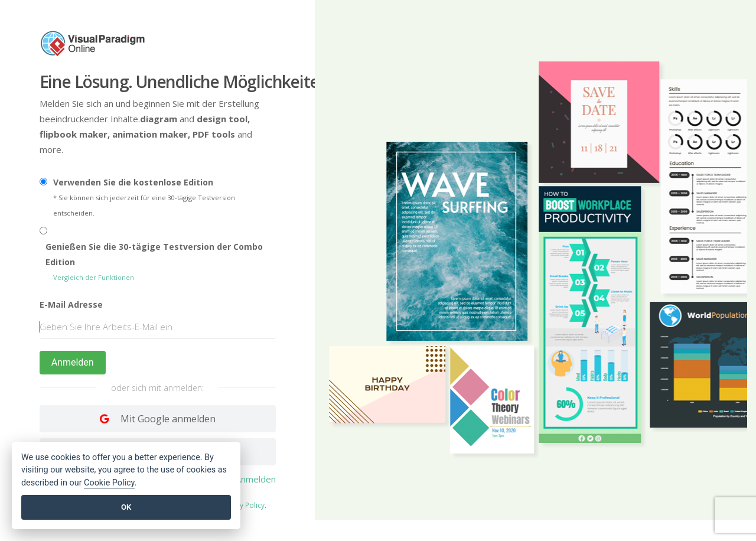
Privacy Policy (242, 505)
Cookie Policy (109, 483)
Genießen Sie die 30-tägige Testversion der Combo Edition (154, 254)
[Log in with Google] (158, 419)
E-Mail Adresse (71, 304)
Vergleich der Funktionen (94, 277)
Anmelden (73, 362)
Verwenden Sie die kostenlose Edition (133, 182)
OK (126, 507)
